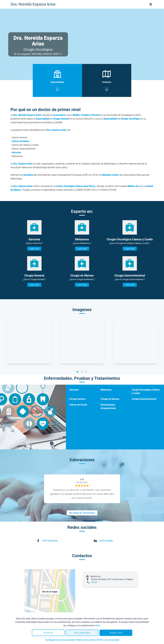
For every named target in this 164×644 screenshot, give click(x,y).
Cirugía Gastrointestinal (144, 399)
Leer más (34, 249)
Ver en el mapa (50, 592)
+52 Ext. (94, 582)
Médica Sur (133, 186)
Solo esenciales (82, 633)
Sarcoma (16, 152)
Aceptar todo (116, 633)
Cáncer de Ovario (78, 405)
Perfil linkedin (106, 541)
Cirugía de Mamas (110, 399)
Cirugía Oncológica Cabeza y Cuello (146, 391)
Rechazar (48, 633)
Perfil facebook (50, 541)
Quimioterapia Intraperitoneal (108, 406)
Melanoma (106, 390)
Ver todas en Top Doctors (82, 513)
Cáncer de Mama (20, 141)
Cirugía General (77, 399)
